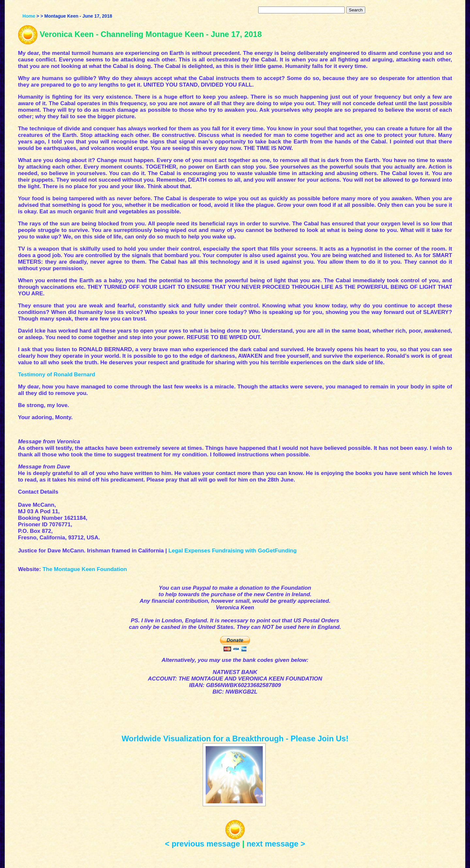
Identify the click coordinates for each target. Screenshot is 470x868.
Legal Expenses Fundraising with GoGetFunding (233, 551)
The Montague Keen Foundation (85, 569)
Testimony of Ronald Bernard (57, 375)
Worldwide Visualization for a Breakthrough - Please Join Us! (235, 738)
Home (29, 16)
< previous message (202, 844)
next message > (276, 844)
